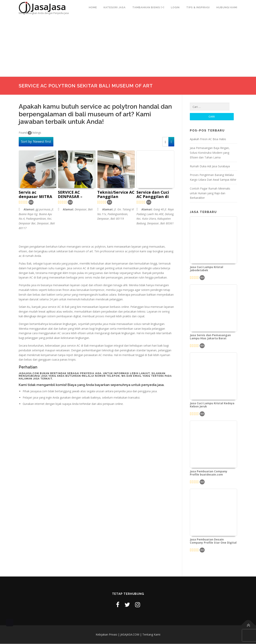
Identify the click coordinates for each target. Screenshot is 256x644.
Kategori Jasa (115, 7)
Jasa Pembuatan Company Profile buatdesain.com (209, 473)
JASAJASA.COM (130, 635)
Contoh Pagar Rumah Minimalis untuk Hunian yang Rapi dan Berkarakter (210, 194)
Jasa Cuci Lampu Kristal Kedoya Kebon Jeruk (212, 405)
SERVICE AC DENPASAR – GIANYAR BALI (72, 195)
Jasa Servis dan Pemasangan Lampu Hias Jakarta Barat (210, 337)
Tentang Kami (151, 635)
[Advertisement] (128, 47)
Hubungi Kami (227, 7)
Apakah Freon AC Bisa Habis (208, 139)
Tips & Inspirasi (198, 7)
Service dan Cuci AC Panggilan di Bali (153, 195)
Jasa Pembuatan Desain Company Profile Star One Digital (213, 541)
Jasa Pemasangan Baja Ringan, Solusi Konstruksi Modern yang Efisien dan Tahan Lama (210, 153)
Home (93, 7)
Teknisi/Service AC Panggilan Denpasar (116, 195)
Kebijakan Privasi (106, 635)
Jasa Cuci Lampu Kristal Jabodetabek (206, 269)
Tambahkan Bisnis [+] (148, 7)
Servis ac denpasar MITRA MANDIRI (35, 195)
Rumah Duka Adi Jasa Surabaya (210, 166)
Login (175, 7)
